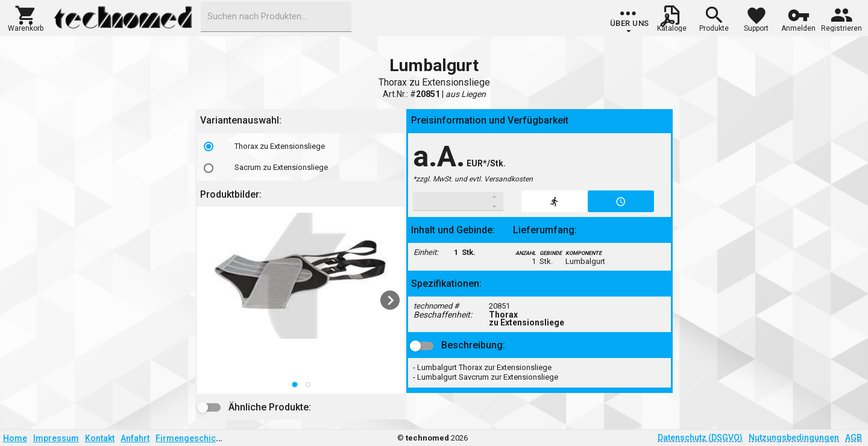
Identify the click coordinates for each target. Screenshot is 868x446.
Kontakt (100, 438)
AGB (854, 438)
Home (15, 438)
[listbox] (301, 157)
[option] (301, 146)
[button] (26, 17)
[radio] (209, 146)
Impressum (56, 438)
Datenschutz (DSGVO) (700, 438)
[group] (630, 21)
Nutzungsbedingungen (794, 438)
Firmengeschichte (192, 438)
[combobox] (276, 17)
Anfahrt (135, 438)
